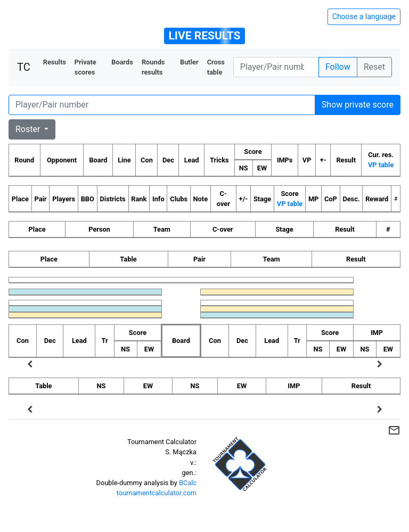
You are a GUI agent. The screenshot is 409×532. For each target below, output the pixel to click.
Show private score (358, 105)
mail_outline (394, 430)
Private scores (85, 67)
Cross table (216, 67)
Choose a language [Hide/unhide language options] (364, 17)
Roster (29, 129)
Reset (374, 67)
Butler (189, 62)
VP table (381, 165)
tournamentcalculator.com (157, 493)
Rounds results (153, 67)
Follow (338, 67)
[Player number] (276, 67)
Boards (122, 62)
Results (55, 62)
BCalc (188, 483)
